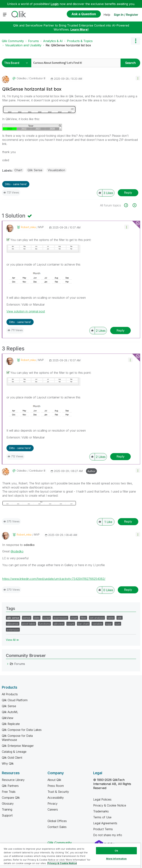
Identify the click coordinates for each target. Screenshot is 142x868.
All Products (10, 694)
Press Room (56, 786)
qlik (120, 618)
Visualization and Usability (23, 45)
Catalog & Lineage (14, 752)
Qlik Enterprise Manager (18, 746)
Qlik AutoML (10, 712)
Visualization (56, 170)
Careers (53, 809)
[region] (70, 855)
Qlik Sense (35, 170)
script (47, 618)
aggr (109, 624)
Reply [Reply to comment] (120, 330)
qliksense (13, 624)
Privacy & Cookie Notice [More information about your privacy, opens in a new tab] (62, 863)
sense (27, 618)
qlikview (59, 624)
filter (83, 618)
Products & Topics (80, 41)
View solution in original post (26, 311)
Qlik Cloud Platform (15, 700)
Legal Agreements (105, 823)
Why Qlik (8, 763)
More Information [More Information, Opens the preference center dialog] (116, 859)
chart (74, 618)
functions (44, 624)
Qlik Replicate (11, 724)
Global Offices (57, 821)
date (37, 618)
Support (7, 815)
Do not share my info (108, 835)
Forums (33, 41)
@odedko (17, 551)
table (111, 618)
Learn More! (80, 29)
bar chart (83, 624)
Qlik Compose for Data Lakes (22, 730)
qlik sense (13, 618)
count (71, 624)
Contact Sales (57, 827)
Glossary (8, 804)
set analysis (97, 618)
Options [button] (136, 41)
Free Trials (9, 792)
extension (13, 630)
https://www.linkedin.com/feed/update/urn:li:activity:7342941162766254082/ (54, 579)
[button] (138, 78)
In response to (18, 545)
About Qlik (54, 780)
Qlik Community (13, 41)
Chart (18, 170)
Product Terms (103, 829)
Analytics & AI (53, 41)
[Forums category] (8, 664)
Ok (116, 851)
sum (118, 624)
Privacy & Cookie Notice (110, 805)
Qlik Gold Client (12, 758)
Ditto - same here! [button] (16, 184)
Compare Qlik (11, 798)
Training (7, 809)
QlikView (8, 718)
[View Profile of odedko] (22, 78)
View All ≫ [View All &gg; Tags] (12, 640)
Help (107, 15)
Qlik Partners (10, 786)
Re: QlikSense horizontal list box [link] (68, 45)
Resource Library (13, 780)
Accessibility (56, 798)
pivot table (29, 624)
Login (55, 4)
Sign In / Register (126, 15)
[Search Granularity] (17, 63)
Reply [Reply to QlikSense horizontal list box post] (128, 193)
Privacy (53, 804)
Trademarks (101, 811)
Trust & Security (58, 792)
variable (97, 624)
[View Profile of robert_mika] (28, 227)
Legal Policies (102, 799)
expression (60, 618)
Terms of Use (102, 817)
